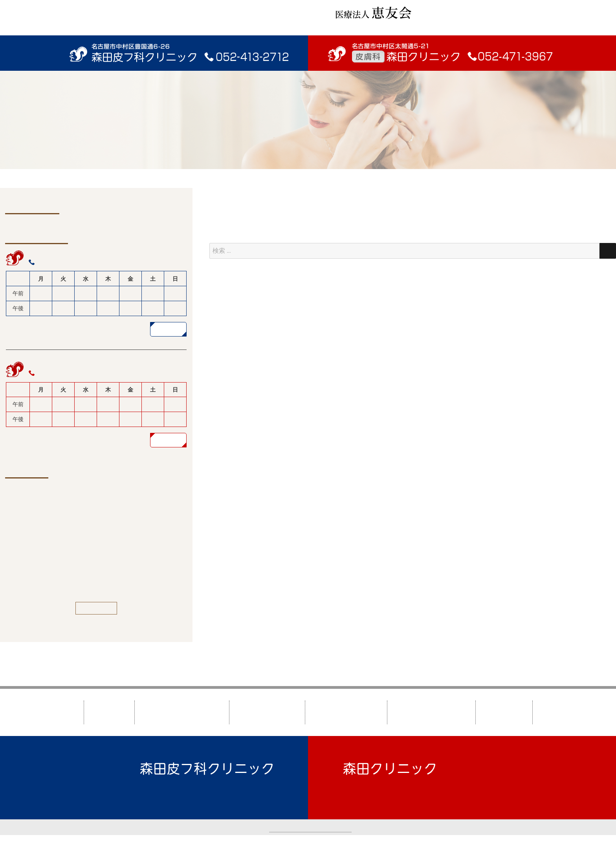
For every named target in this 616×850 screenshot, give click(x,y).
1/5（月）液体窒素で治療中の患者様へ (92, 537)
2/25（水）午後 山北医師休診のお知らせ (94, 516)
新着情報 (504, 712)
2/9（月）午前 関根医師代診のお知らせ (93, 495)
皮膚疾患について (346, 712)
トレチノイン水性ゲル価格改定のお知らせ (97, 558)
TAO (383, 843)
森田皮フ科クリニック (182, 712)
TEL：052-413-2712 (169, 791)
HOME (109, 712)
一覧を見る (96, 608)
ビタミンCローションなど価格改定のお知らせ (101, 579)
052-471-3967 (56, 373)
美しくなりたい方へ (431, 712)
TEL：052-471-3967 (372, 791)
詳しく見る (168, 329)
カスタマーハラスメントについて (310, 827)
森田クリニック (267, 712)
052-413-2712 (56, 262)
